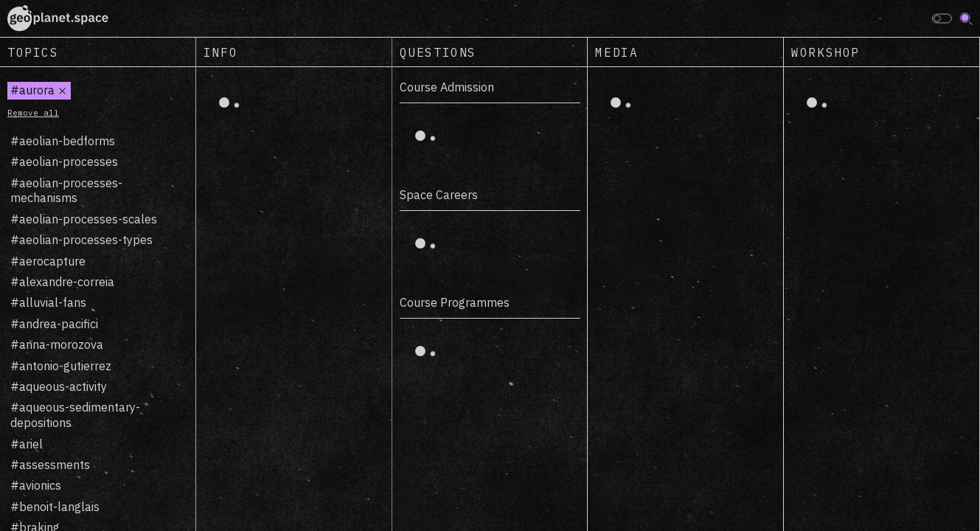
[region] (98, 299)
